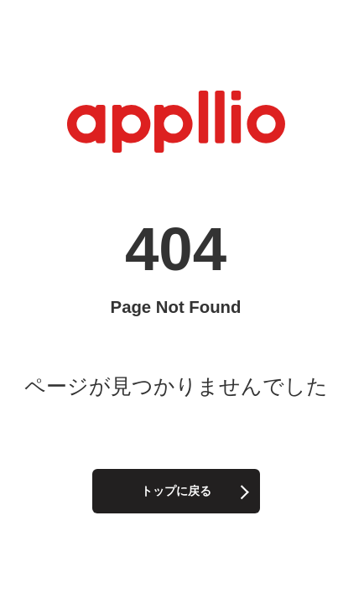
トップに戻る (176, 491)
